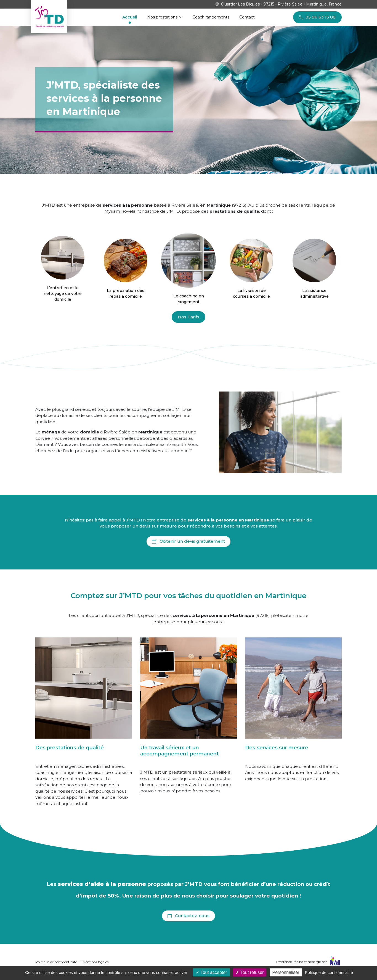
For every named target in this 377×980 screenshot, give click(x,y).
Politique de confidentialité (56, 962)
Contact (247, 17)
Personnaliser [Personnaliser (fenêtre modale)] (286, 972)
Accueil (130, 17)
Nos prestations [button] (163, 17)
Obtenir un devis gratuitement (189, 541)
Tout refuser (250, 972)
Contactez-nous (189, 915)
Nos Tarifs (189, 317)
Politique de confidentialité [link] (329, 972)
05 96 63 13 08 (317, 17)
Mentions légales (95, 962)
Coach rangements (211, 17)
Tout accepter (211, 972)
